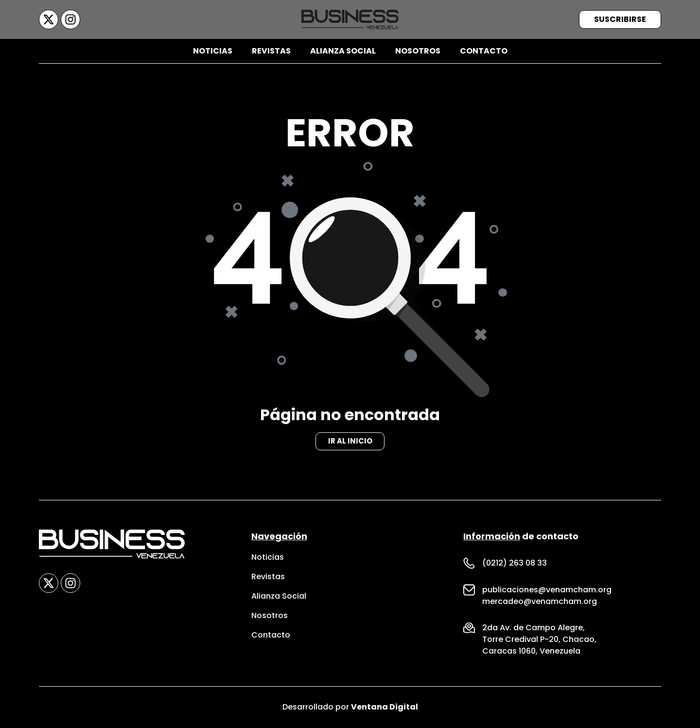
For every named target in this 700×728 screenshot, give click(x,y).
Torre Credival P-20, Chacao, (539, 640)
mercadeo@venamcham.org (540, 602)
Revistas (271, 51)
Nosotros (418, 51)
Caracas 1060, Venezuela (531, 651)
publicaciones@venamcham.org (547, 590)
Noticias (213, 51)
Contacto (484, 51)
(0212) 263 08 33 (515, 563)
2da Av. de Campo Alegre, (534, 628)
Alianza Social (343, 51)
